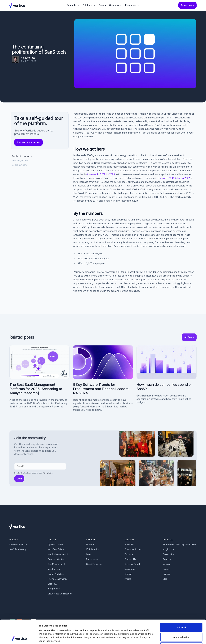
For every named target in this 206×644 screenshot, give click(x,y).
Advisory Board (132, 564)
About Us (129, 544)
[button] (73, 5)
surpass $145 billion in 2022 (175, 180)
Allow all (181, 605)
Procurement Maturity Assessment (180, 544)
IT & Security (92, 549)
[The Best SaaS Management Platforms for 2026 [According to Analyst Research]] (39, 380)
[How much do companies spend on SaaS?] (167, 378)
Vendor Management (58, 554)
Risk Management (56, 564)
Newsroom (130, 569)
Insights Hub (54, 569)
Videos (166, 564)
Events (166, 569)
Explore (167, 574)
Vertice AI (53, 584)
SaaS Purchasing (18, 549)
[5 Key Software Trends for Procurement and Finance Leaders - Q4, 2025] (103, 382)
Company (129, 540)
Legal (89, 554)
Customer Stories (133, 549)
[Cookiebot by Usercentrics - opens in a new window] (19, 638)
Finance (90, 544)
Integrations (54, 589)
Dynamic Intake (55, 544)
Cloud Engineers (94, 564)
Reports (167, 559)
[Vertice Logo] (17, 5)
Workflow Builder (56, 549)
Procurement (92, 559)
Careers (128, 574)
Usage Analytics (56, 574)
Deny (181, 625)
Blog (165, 579)
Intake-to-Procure (18, 544)
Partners (129, 554)
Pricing (128, 579)
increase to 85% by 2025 (101, 176)
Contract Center (56, 559)
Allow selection (181, 615)
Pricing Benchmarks (57, 579)
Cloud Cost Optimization (60, 594)
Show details (155, 638)
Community (168, 554)
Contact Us (130, 559)
